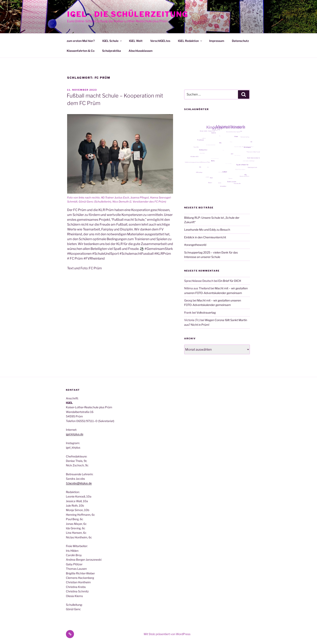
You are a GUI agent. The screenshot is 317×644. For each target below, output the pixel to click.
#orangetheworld (195, 245)
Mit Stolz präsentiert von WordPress (167, 634)
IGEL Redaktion (190, 41)
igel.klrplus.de (75, 434)
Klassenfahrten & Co (81, 51)
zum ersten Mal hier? (81, 41)
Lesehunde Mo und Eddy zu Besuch (207, 230)
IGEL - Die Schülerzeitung (128, 14)
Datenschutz (240, 41)
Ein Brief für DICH (230, 281)
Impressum (217, 41)
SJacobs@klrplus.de (79, 483)
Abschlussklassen (141, 51)
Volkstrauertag (206, 312)
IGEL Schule (112, 41)
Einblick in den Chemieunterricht (205, 237)
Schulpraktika (111, 51)
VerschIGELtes (160, 41)
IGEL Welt (136, 41)
